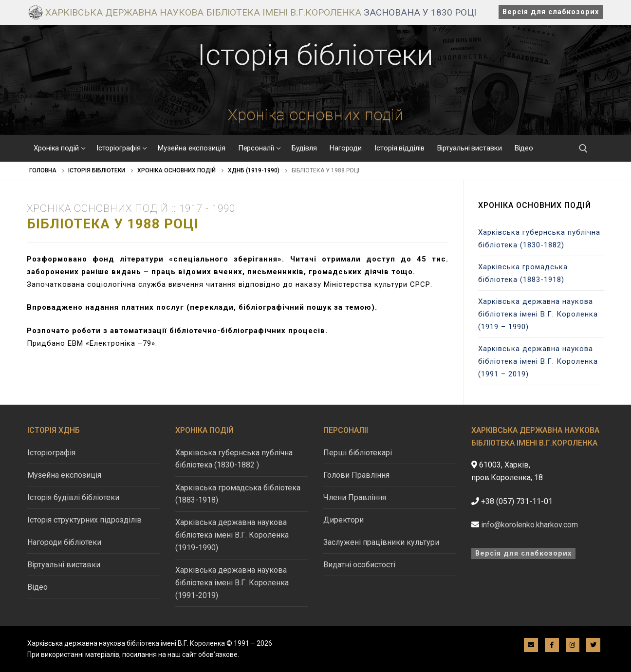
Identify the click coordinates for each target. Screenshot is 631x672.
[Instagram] (573, 645)
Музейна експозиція (64, 475)
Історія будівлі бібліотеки (73, 497)
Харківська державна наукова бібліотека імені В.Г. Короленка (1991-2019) (232, 583)
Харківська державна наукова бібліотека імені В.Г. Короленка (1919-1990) (232, 535)
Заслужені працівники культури (381, 542)
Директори (343, 520)
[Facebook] (552, 645)
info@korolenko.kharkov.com (529, 525)
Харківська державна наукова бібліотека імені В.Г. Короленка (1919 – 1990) (538, 314)
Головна (43, 170)
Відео (37, 587)
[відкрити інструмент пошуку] (583, 149)
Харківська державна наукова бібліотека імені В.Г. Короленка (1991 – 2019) (538, 361)
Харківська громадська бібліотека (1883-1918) (523, 273)
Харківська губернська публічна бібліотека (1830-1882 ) (234, 459)
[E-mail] (531, 645)
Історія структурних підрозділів (84, 520)
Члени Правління (355, 497)
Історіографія (51, 453)
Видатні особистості (359, 565)
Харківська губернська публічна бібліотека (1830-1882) (539, 239)
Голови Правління (356, 475)
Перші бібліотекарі (358, 453)
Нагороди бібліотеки (64, 542)
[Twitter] (593, 645)
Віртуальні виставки (64, 565)
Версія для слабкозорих (551, 12)
